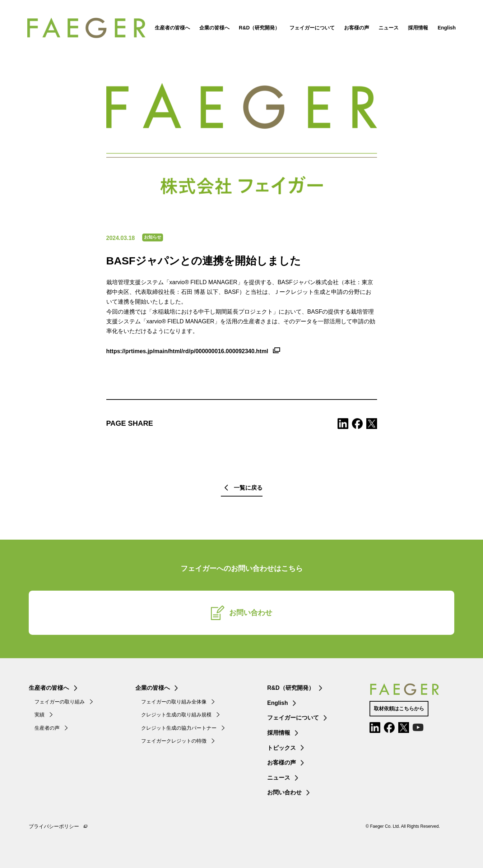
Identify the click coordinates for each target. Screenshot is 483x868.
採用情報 (417, 29)
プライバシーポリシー (54, 826)
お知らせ (153, 237)
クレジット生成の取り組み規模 (176, 715)
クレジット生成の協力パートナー (179, 728)
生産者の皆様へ (171, 29)
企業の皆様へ (213, 29)
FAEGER (91, 29)
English (445, 29)
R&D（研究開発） (258, 29)
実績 (40, 715)
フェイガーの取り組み (60, 702)
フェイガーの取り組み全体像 (174, 702)
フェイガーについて (310, 29)
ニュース (387, 29)
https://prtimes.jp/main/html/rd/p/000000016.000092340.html (187, 351)
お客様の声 (355, 29)
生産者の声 (47, 728)
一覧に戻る (248, 488)
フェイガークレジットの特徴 (174, 741)
